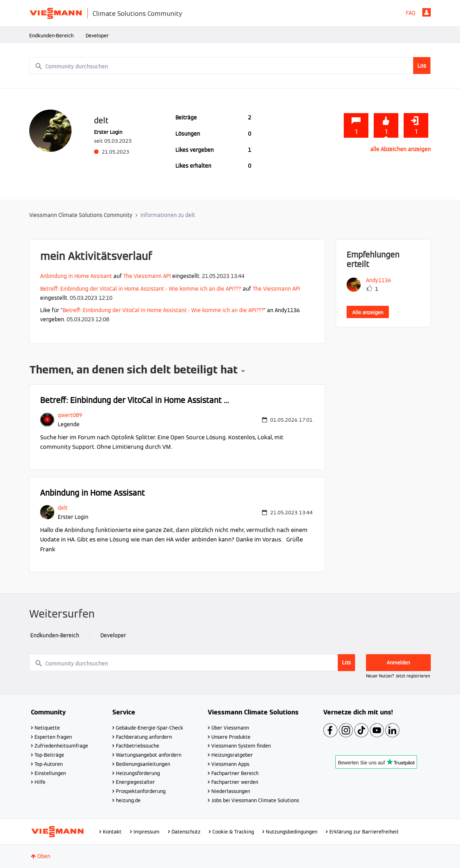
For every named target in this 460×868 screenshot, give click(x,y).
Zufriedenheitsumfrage (61, 746)
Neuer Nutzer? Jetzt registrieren (398, 676)
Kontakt (112, 832)
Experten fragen (53, 737)
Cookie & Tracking (233, 832)
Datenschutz (186, 832)
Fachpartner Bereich (235, 773)
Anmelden (427, 12)
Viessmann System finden (241, 746)
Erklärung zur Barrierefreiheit (364, 832)
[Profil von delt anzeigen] (63, 508)
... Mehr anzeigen (292, 447)
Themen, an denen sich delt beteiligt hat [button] (134, 371)
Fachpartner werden (235, 782)
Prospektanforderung (141, 791)
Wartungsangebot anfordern (149, 755)
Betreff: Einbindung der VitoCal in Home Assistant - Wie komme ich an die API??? (141, 289)
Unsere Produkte (231, 737)
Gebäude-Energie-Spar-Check (150, 728)
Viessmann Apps (230, 764)
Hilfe (40, 782)
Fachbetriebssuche (138, 746)
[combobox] (230, 66)
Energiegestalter (135, 782)
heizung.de (128, 800)
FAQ (411, 13)
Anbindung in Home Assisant (76, 276)
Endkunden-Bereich (51, 36)
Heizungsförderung (138, 773)
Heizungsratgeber (232, 755)
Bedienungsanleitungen (143, 764)
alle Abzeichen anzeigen (400, 149)
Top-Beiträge (49, 755)
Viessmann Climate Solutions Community (81, 215)
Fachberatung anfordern (144, 737)
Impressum (147, 832)
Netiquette (47, 728)
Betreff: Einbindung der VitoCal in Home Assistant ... (135, 400)
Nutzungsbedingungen (292, 832)
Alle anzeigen (368, 312)
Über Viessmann (230, 728)
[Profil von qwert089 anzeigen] (70, 415)
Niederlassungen (231, 791)
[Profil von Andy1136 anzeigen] (378, 280)
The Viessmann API (147, 276)
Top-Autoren (49, 764)
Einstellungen (50, 773)
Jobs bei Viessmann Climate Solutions (255, 800)
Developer (97, 36)
